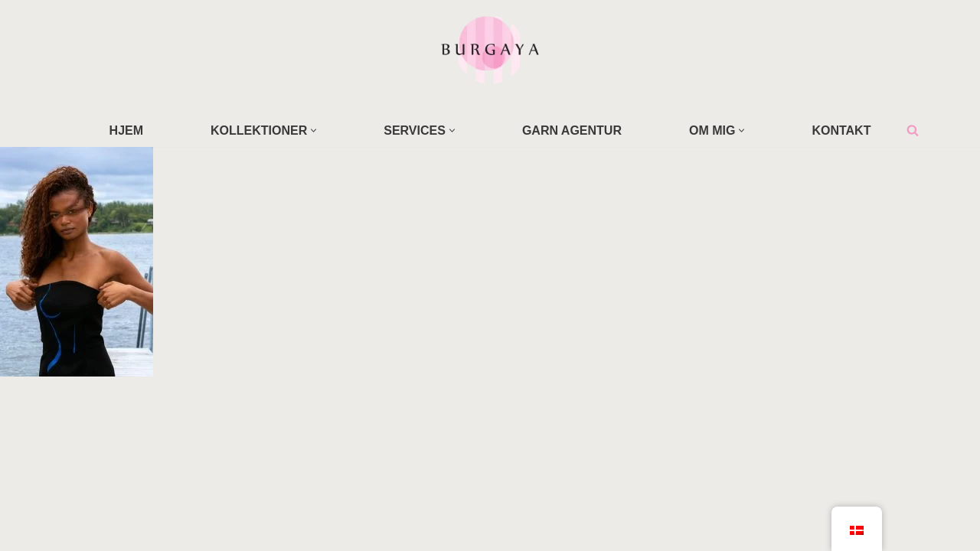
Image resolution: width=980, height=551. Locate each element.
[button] (314, 130)
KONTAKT (841, 130)
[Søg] (913, 130)
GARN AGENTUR (572, 130)
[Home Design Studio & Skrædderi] (490, 49)
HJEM (126, 130)
